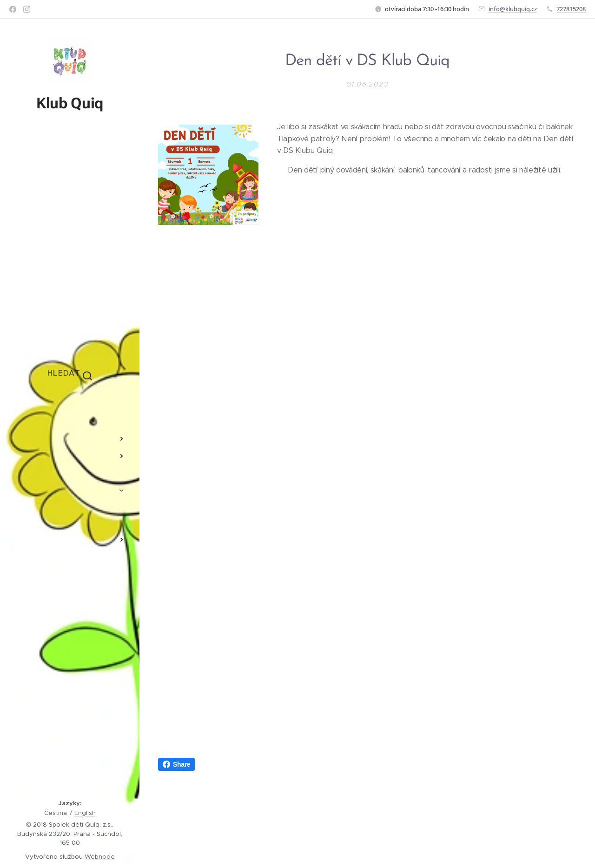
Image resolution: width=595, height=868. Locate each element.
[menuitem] (70, 411)
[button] (70, 373)
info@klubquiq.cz (513, 9)
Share (176, 764)
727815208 (571, 9)
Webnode (100, 857)
